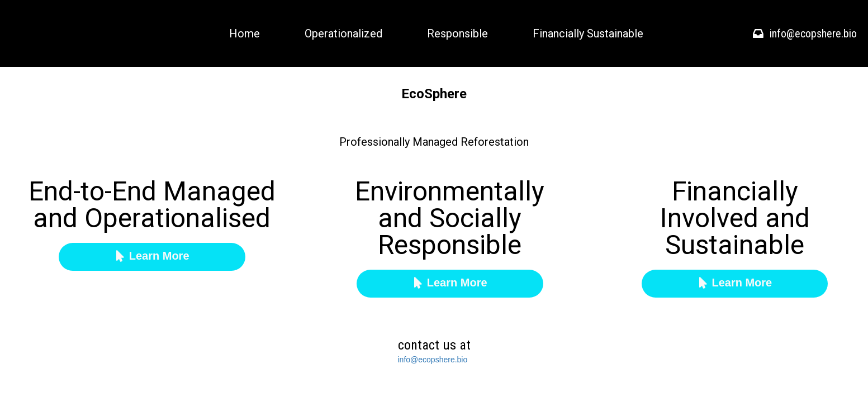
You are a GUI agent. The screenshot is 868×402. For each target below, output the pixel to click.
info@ (408, 360)
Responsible (457, 33)
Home (245, 33)
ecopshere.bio (443, 360)
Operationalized (343, 33)
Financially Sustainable (588, 33)
